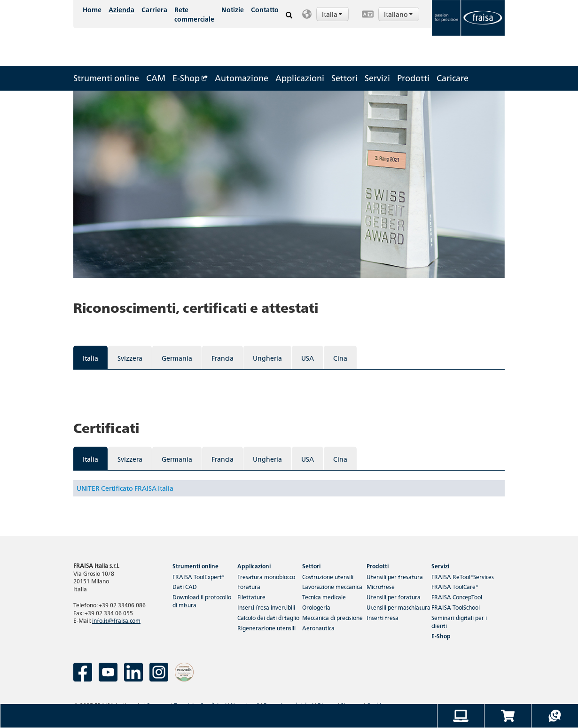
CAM (156, 78)
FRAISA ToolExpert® (199, 577)
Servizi (377, 78)
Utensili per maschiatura (398, 607)
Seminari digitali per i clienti (459, 621)
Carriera (154, 9)
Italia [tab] (90, 358)
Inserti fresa (383, 617)
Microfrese (381, 586)
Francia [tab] (223, 358)
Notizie (233, 9)
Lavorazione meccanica (332, 586)
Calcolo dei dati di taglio (268, 617)
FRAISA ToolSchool (456, 607)
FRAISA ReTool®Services (463, 577)
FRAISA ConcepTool (457, 597)
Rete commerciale (194, 14)
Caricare (453, 78)
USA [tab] (308, 358)
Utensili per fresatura (395, 577)
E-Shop (190, 78)
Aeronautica (318, 628)
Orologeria (316, 607)
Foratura (249, 586)
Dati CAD (185, 586)
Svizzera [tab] (130, 358)
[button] (327, 14)
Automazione (242, 78)
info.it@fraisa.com (116, 620)
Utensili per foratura (394, 597)
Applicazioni (300, 78)
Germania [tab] (177, 358)
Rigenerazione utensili (266, 628)
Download (202, 601)
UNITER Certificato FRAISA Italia (125, 488)
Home (92, 9)
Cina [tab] (340, 358)
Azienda (121, 9)
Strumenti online (106, 78)
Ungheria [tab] (267, 358)
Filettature (251, 597)
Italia (333, 14)
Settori (344, 78)
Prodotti (413, 78)
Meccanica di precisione (332, 617)
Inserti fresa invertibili (266, 607)
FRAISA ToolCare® (455, 586)
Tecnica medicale (324, 597)
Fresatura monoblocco (266, 577)
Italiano (399, 14)
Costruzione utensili (328, 577)
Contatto (265, 9)
